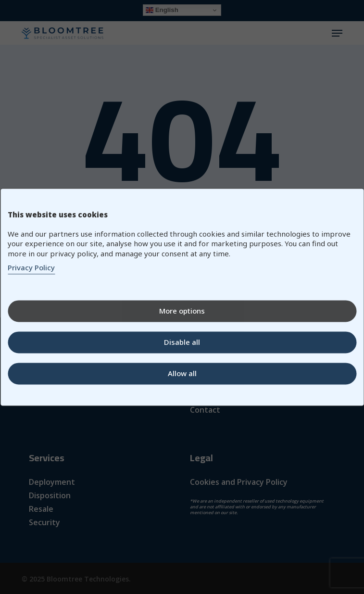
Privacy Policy (31, 267)
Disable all (182, 342)
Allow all (182, 373)
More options (182, 311)
